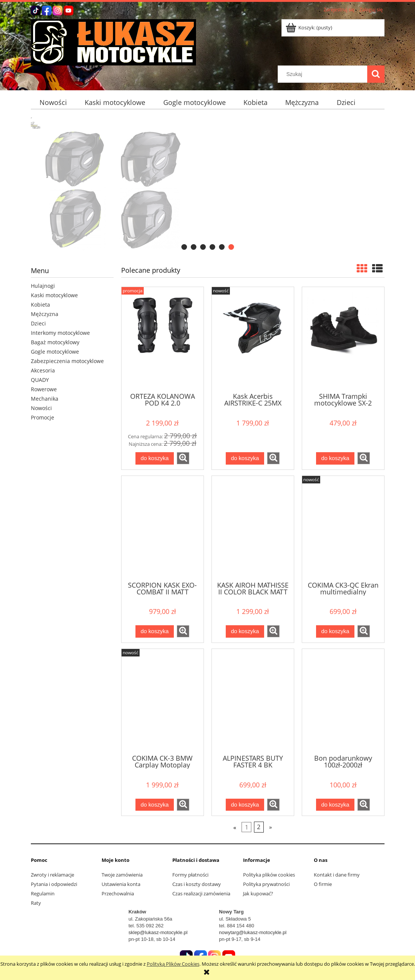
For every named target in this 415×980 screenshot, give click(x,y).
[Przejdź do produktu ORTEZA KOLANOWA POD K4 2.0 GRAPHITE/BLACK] (163, 339)
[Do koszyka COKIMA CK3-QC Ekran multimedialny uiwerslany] (335, 631)
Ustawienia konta (121, 884)
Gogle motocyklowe (55, 352)
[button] (183, 458)
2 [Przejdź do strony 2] (259, 827)
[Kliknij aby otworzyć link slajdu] (208, 184)
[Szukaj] (376, 74)
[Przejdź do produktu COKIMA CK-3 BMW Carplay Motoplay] (163, 701)
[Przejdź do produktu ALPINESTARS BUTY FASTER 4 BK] (253, 701)
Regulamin (43, 893)
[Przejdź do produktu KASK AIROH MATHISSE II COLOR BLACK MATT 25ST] (253, 528)
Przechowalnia (118, 893)
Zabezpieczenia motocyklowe (67, 361)
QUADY (40, 380)
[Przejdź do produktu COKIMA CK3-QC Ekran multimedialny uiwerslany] (343, 528)
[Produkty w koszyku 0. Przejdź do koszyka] (309, 27)
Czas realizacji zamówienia (201, 893)
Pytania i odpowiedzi (54, 884)
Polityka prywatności (266, 884)
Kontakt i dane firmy (337, 875)
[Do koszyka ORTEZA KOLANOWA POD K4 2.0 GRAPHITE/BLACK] (155, 458)
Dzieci (38, 323)
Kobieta (40, 305)
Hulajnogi (43, 286)
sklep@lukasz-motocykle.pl (158, 932)
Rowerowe (44, 389)
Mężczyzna (45, 314)
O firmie (323, 884)
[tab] (184, 247)
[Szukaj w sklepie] (324, 74)
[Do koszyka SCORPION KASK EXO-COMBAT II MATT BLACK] (155, 631)
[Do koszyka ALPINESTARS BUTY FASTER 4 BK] (245, 805)
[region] (208, 184)
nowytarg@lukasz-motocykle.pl (253, 932)
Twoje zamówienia (122, 875)
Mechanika (45, 399)
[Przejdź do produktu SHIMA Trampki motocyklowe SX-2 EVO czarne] (343, 339)
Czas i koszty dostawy (197, 884)
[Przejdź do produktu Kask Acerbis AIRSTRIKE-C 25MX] (253, 339)
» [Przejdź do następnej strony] (271, 827)
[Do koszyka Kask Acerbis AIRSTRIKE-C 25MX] (245, 458)
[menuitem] (53, 103)
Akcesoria (43, 370)
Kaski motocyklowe (54, 295)
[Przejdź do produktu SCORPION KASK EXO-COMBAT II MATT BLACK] (163, 528)
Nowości (41, 408)
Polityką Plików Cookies (173, 964)
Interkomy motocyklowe (60, 333)
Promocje (43, 417)
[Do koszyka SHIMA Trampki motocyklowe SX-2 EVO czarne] (335, 458)
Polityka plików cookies (269, 875)
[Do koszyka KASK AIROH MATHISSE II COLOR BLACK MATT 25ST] (245, 631)
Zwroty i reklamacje (52, 875)
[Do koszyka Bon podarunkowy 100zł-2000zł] (335, 805)
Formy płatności (190, 875)
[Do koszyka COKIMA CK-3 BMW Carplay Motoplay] (155, 805)
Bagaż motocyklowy (55, 342)
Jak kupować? (258, 893)
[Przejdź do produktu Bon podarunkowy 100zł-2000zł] (343, 701)
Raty (36, 903)
